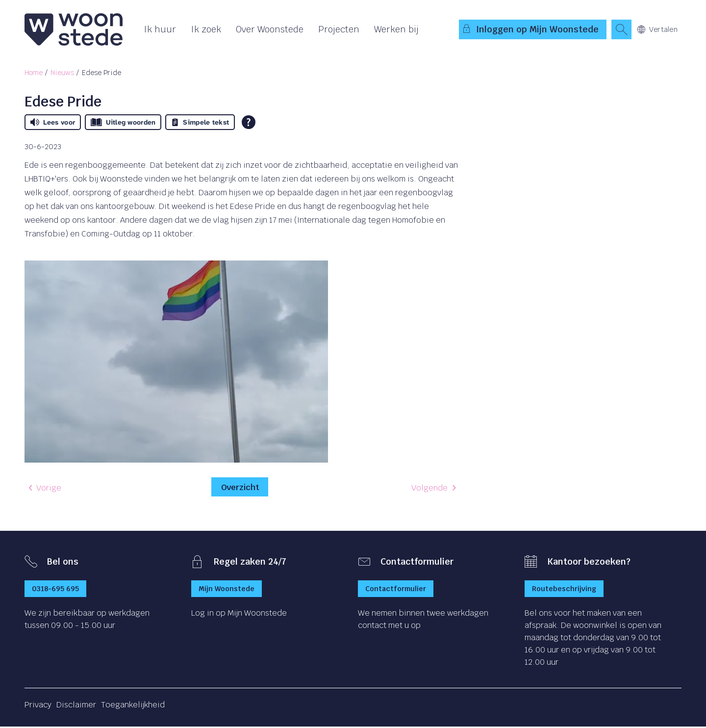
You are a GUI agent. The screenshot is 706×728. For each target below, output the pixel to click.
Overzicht (240, 487)
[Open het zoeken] (621, 29)
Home (34, 73)
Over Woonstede (270, 29)
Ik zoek (206, 29)
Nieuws (62, 73)
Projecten (339, 29)
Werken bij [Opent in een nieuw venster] (396, 29)
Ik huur (160, 29)
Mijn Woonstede (227, 590)
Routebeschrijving (564, 590)
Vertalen (657, 29)
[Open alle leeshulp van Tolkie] (249, 122)
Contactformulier (396, 590)
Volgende (429, 489)
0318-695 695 (55, 590)
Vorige (49, 489)
